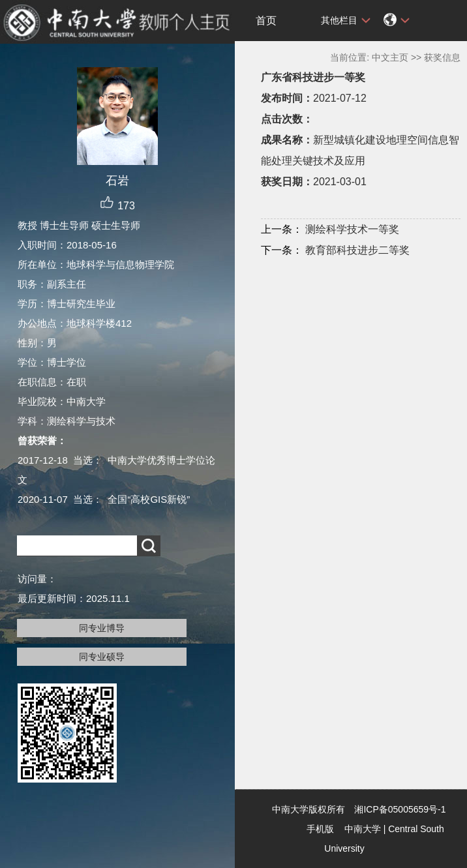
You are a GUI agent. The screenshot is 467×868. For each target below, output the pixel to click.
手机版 (320, 829)
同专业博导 (102, 628)
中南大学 (363, 829)
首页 (266, 21)
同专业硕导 (102, 657)
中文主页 (390, 57)
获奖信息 (442, 57)
